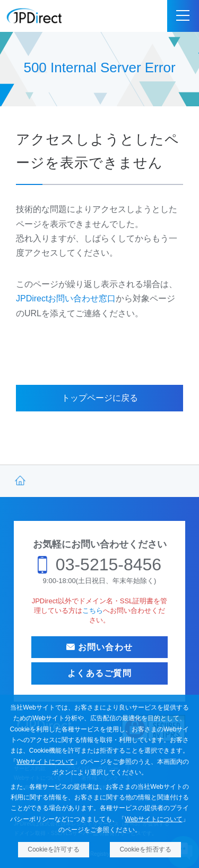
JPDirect (34, 16)
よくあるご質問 (99, 673)
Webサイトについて (45, 762)
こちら (93, 610)
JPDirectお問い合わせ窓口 (66, 298)
